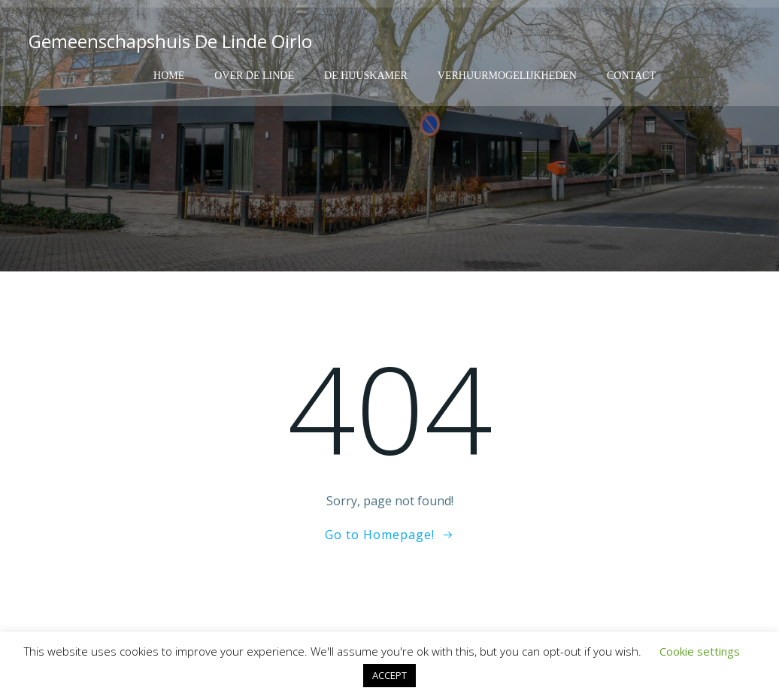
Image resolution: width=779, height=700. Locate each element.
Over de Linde (254, 76)
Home (169, 76)
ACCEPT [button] (389, 675)
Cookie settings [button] (700, 651)
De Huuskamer (366, 76)
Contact (631, 76)
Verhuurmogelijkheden (507, 76)
